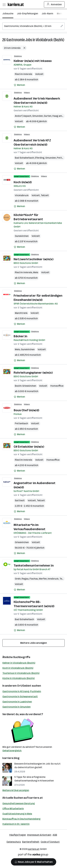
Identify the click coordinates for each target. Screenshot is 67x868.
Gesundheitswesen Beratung (19, 803)
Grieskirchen (22, 542)
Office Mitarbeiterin (13, 809)
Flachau (34, 579)
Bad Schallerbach (24, 158)
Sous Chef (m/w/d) (26, 410)
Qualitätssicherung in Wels (17, 814)
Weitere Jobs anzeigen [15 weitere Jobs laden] (34, 643)
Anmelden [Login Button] (54, 5)
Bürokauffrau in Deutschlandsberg (21, 819)
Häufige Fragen (18, 835)
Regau (25, 579)
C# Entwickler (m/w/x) (29, 447)
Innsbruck (53, 579)
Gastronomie (16, 40)
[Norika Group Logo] (33, 855)
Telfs (62, 579)
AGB (55, 835)
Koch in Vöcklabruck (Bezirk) (18, 668)
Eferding (40, 158)
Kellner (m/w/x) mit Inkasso (33, 61)
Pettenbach (21, 423)
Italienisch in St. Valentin (16, 824)
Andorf (19, 116)
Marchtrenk (21, 313)
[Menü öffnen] (4, 5)
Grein (18, 579)
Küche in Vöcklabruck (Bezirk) (19, 678)
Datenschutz (14, 842)
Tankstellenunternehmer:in (34, 565)
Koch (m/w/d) (23, 182)
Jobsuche (8, 14)
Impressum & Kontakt (39, 835)
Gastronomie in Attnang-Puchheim (22, 691)
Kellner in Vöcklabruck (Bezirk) (19, 663)
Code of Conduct (50, 842)
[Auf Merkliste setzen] (19, 85)
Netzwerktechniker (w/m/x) (33, 259)
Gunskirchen (22, 236)
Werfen (43, 579)
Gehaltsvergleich (12, 751)
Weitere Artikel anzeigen (16, 790)
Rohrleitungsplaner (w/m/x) (33, 373)
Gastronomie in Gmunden (16, 707)
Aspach (27, 116)
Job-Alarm (47, 14)
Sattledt (20, 500)
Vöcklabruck (22, 195)
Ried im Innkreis (24, 74)
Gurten (48, 116)
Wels (36, 272)
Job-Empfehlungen (28, 14)
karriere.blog (11, 758)
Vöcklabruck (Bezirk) (50, 40)
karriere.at (36, 798)
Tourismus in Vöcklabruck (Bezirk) (21, 673)
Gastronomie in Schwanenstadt (20, 696)
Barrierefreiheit (31, 842)
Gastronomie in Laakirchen (17, 702)
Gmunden (38, 116)
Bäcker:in (20, 336)
